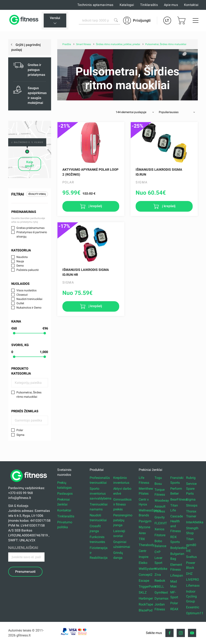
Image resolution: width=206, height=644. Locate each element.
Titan (190, 539)
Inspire (144, 557)
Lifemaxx (193, 586)
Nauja (20, 261)
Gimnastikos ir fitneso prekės (122, 504)
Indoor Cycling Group (191, 596)
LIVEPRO (193, 580)
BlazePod (146, 610)
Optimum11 (195, 613)
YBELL (159, 587)
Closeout (22, 295)
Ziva (158, 575)
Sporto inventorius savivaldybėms (101, 494)
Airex (142, 533)
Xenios (159, 529)
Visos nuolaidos (26, 290)
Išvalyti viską (37, 194)
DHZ (189, 574)
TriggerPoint (148, 587)
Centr (142, 551)
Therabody (146, 545)
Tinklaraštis (149, 5)
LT (167, 20)
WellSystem (147, 569)
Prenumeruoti (25, 572)
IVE (188, 551)
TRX (142, 539)
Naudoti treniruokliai (29, 299)
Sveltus (191, 557)
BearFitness (179, 499)
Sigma (20, 435)
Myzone (144, 527)
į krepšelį (95, 206)
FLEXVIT (161, 523)
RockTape (146, 604)
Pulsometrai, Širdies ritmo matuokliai (29, 395)
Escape (144, 581)
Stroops (192, 505)
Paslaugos (65, 494)
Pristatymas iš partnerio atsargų (32, 234)
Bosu (158, 484)
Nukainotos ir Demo (29, 308)
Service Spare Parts (191, 489)
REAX (174, 609)
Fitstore (160, 535)
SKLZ (143, 592)
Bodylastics (179, 548)
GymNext (161, 592)
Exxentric (193, 607)
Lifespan (177, 575)
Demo (20, 266)
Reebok (160, 581)
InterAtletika (195, 522)
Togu (158, 478)
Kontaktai (191, 5)
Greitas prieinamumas (30, 228)
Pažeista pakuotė (27, 270)
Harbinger (146, 598)
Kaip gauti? (30, 164)
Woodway (162, 500)
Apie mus (171, 5)
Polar (20, 430)
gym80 (191, 545)
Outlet (20, 303)
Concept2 (146, 575)
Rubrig (191, 478)
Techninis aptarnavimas (95, 5)
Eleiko (143, 563)
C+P (157, 552)
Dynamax (161, 598)
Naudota (22, 257)
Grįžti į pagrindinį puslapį (26, 47)
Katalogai (127, 5)
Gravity (160, 517)
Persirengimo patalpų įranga (123, 520)
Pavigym (145, 521)
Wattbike (161, 569)
